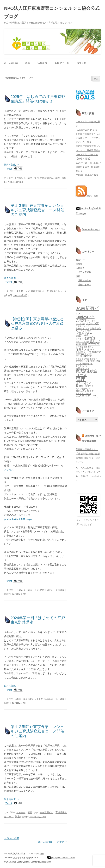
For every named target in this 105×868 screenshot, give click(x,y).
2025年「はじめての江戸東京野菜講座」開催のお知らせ (38, 99)
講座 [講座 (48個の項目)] (81, 379)
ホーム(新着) (11, 63)
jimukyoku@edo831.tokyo (18, 519)
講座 (28, 63)
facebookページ (91, 229)
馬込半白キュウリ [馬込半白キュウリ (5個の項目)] (87, 396)
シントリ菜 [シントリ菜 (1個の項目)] (80, 324)
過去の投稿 (12, 838)
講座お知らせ (30, 699)
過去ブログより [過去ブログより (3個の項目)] (85, 383)
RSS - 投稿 (87, 196)
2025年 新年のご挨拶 (87, 175)
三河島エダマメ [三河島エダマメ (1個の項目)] (82, 326)
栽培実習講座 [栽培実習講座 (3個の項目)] (93, 361)
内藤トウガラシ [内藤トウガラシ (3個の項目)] (85, 336)
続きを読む (12, 165)
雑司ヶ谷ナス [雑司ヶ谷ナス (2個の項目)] (82, 391)
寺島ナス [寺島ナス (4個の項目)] (81, 349)
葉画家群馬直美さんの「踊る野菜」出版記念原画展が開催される (88, 454)
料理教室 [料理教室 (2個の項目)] (96, 352)
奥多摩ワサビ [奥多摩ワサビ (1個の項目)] (90, 347)
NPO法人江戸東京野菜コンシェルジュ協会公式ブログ (52, 12)
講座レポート (84, 285)
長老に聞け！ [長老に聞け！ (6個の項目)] (85, 386)
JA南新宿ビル (46, 178)
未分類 (20, 291)
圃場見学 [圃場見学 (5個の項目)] (82, 344)
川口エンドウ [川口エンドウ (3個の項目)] (83, 352)
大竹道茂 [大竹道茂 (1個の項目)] (79, 347)
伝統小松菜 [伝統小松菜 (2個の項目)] (95, 329)
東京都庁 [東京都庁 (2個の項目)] (80, 361)
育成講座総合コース (57, 291)
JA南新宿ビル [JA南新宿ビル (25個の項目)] (87, 311)
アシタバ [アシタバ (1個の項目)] (91, 321)
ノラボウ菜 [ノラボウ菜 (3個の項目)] (92, 323)
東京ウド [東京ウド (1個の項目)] (93, 359)
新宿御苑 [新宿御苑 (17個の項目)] (84, 355)
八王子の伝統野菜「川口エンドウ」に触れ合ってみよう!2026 (88, 472)
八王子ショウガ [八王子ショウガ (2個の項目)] (84, 331)
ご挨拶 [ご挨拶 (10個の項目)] (81, 320)
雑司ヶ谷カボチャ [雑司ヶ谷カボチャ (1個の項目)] (83, 389)
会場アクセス (62, 63)
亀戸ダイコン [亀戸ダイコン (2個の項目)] (82, 329)
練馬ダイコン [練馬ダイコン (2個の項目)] (82, 368)
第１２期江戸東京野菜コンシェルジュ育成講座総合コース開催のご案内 (37, 731)
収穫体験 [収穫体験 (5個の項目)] (90, 339)
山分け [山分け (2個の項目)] (91, 350)
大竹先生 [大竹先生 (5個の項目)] (94, 344)
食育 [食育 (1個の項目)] (92, 391)
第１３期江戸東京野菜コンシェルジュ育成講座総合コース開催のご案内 (37, 210)
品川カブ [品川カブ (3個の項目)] (95, 341)
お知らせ (21, 178)
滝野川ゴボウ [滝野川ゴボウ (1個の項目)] (81, 366)
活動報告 (42, 63)
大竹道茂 (60, 590)
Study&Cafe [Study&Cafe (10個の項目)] (85, 317)
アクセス (9, 470)
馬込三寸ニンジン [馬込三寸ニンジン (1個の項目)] (83, 394)
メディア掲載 (84, 272)
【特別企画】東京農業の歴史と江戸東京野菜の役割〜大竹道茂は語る (37, 323)
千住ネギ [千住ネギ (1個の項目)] (79, 339)
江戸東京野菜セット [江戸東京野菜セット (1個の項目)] (84, 364)
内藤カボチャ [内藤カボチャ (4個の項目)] (84, 333)
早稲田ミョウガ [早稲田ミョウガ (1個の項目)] (82, 359)
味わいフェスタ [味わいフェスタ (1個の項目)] (82, 342)
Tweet (9, 169)
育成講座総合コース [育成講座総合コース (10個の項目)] (87, 373)
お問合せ (81, 63)
